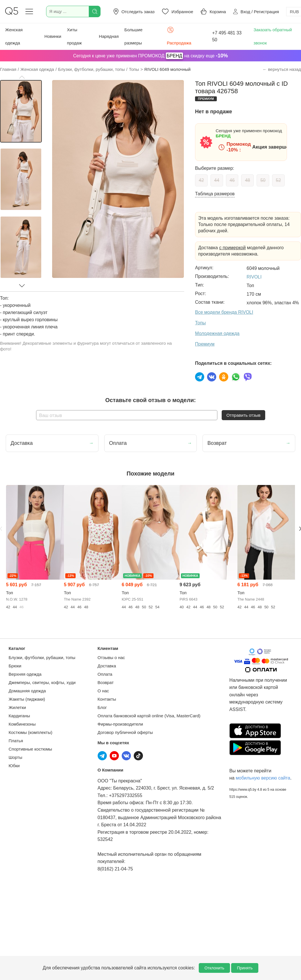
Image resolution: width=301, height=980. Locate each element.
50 (263, 180)
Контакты (107, 699)
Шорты (15, 757)
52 (278, 180)
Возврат (106, 682)
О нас (103, 691)
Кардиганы (19, 716)
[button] (22, 77)
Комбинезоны (22, 724)
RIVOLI (254, 277)
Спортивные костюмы (30, 749)
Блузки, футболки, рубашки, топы (42, 657)
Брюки (15, 666)
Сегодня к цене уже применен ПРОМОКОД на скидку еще (150, 56)
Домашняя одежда (27, 691)
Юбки (14, 766)
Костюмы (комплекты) (31, 732)
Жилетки (17, 707)
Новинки (53, 36)
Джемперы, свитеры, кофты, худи (42, 682)
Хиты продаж (74, 36)
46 (232, 180)
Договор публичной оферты (125, 732)
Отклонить (214, 968)
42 (201, 180)
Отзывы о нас (111, 657)
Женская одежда (14, 36)
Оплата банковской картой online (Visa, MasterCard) (149, 716)
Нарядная (109, 36)
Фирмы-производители (120, 724)
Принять (245, 968)
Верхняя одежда (25, 674)
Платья (16, 741)
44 (217, 180)
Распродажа (179, 36)
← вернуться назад (282, 69)
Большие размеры (133, 36)
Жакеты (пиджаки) (27, 699)
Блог (102, 707)
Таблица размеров (215, 194)
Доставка (107, 666)
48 (247, 180)
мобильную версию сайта (263, 778)
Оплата (105, 674)
